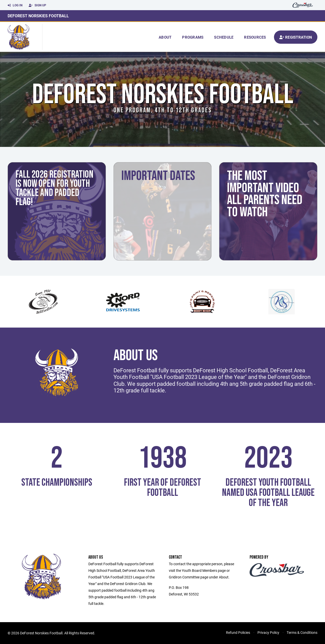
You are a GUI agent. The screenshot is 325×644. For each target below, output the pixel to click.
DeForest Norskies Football (38, 16)
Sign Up (37, 5)
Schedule (224, 37)
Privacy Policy (268, 632)
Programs (193, 37)
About (165, 37)
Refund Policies (238, 632)
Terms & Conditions (302, 632)
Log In (15, 5)
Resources (255, 37)
